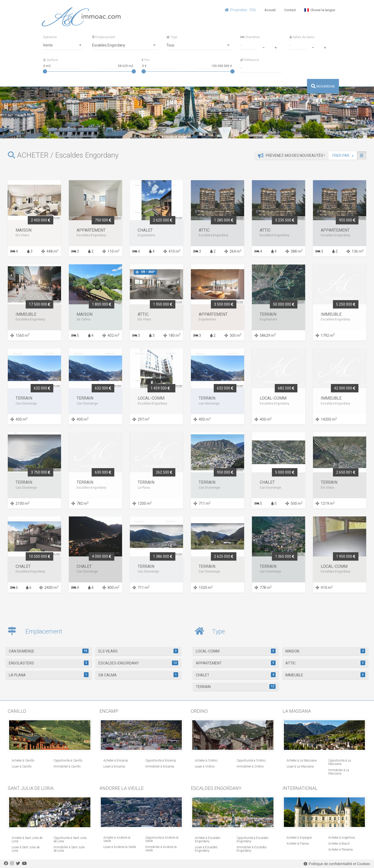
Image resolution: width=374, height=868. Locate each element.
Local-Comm (236, 651)
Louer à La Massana (300, 766)
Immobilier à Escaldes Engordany (252, 849)
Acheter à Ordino (206, 761)
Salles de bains (302, 37)
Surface (50, 60)
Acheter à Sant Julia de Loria (27, 840)
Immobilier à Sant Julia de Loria (69, 849)
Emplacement (104, 37)
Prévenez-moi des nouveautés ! (291, 156)
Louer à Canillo (22, 766)
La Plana (49, 675)
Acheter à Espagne (299, 838)
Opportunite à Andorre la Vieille (162, 839)
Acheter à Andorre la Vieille (117, 839)
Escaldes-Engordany (138, 663)
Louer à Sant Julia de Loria (26, 849)
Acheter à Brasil (339, 844)
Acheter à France (298, 844)
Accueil (270, 10)
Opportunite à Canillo (68, 761)
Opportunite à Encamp (161, 761)
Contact (290, 10)
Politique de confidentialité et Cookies (337, 864)
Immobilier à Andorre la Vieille (161, 849)
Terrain (236, 687)
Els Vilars (138, 651)
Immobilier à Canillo (67, 766)
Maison (325, 651)
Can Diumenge (49, 651)
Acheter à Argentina (342, 838)
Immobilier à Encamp (160, 766)
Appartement (236, 663)
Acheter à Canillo (23, 761)
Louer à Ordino (205, 766)
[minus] (263, 47)
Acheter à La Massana (302, 761)
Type (172, 37)
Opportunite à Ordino (251, 761)
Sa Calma (138, 675)
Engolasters (49, 663)
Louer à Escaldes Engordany (206, 849)
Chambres (250, 37)
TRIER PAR (343, 156)
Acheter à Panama (340, 850)
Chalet (236, 675)
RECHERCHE (323, 86)
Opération (50, 37)
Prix (146, 60)
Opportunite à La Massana (340, 762)
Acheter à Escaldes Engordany (208, 840)
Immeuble (325, 675)
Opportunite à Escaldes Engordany (253, 840)
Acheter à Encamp (116, 761)
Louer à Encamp (114, 766)
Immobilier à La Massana (339, 772)
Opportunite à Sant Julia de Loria (70, 840)
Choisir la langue (320, 10)
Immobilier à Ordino (250, 766)
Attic (325, 663)
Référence (250, 60)
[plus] (276, 47)
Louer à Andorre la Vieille (120, 847)
